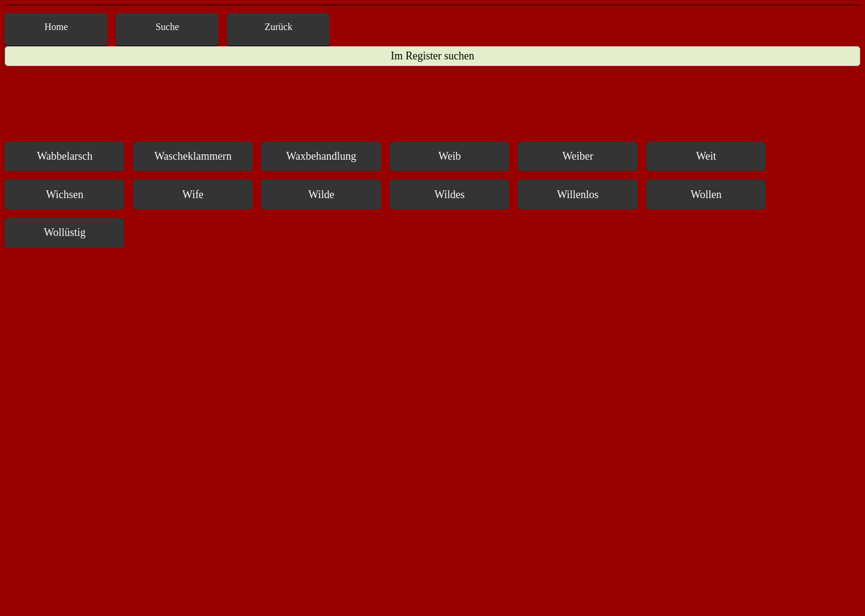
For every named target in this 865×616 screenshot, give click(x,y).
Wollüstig (65, 232)
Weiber (578, 156)
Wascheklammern (193, 156)
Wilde (321, 195)
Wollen (706, 195)
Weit (706, 156)
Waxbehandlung (322, 156)
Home (56, 27)
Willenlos (578, 195)
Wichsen (65, 195)
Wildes (449, 195)
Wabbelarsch (65, 156)
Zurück (279, 27)
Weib (450, 156)
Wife (193, 195)
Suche (167, 27)
